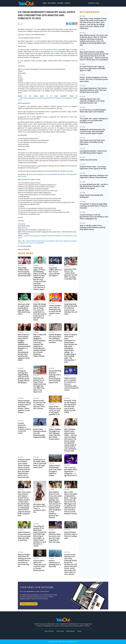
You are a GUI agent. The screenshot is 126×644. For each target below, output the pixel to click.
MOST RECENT (52, 3)
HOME (45, 3)
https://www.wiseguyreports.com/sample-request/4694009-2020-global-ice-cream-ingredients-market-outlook (48, 99)
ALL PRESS (60, 3)
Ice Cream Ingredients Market (49, 50)
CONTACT (67, 3)
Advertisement (70, 631)
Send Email (24, 228)
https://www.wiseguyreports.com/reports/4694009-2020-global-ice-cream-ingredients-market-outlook (48, 237)
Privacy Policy (60, 631)
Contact (79, 631)
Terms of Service (49, 631)
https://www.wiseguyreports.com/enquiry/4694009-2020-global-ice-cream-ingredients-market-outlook (48, 175)
